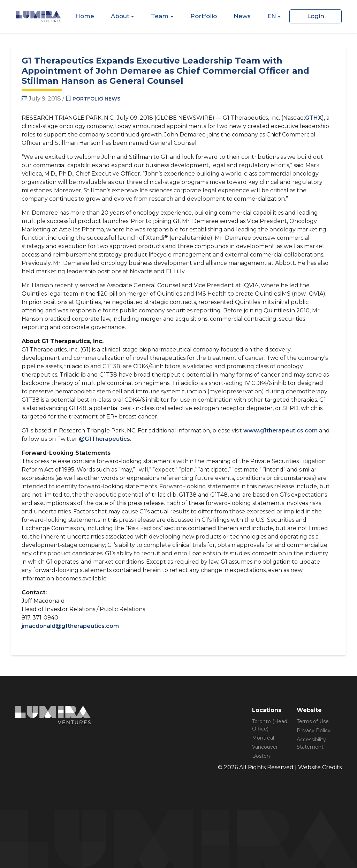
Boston (261, 756)
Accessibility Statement (311, 743)
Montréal (263, 738)
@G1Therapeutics (104, 439)
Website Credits (320, 767)
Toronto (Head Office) (270, 725)
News (242, 16)
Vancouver (265, 747)
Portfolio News (96, 99)
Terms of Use (313, 721)
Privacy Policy (314, 730)
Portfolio (204, 16)
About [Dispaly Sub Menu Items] (120, 16)
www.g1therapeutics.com (280, 431)
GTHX (313, 118)
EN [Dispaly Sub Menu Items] (272, 16)
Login (316, 16)
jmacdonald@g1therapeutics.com (70, 626)
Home (85, 16)
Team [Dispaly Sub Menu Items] (160, 16)
